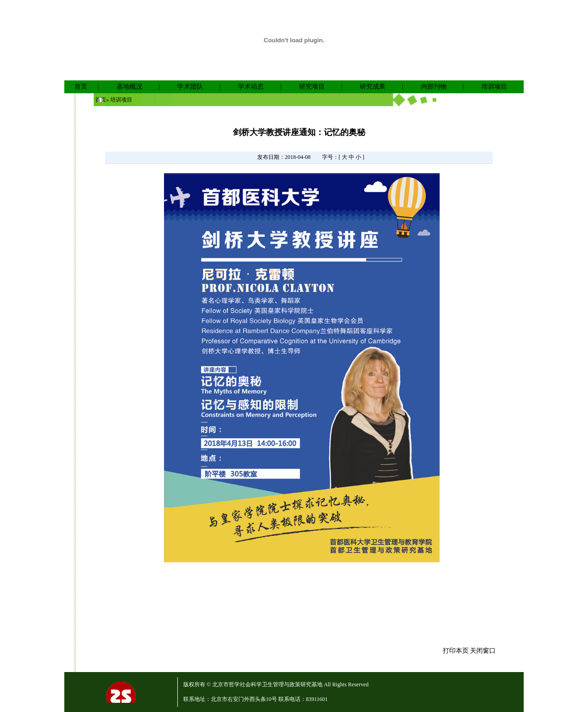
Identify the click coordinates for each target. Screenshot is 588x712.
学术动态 (251, 87)
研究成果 (373, 87)
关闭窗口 (483, 651)
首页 (81, 87)
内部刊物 (434, 87)
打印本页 (456, 651)
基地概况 (130, 87)
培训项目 (494, 87)
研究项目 (312, 87)
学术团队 (190, 87)
